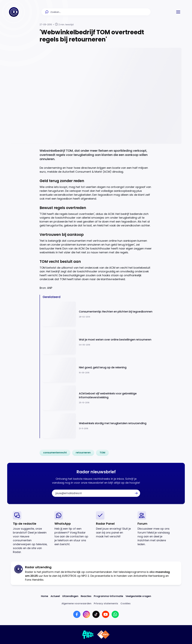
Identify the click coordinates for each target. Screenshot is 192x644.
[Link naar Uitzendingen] (70, 596)
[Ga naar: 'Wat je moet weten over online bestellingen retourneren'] (97, 342)
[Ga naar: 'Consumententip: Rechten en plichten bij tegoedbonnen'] (97, 314)
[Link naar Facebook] (77, 614)
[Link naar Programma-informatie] (108, 596)
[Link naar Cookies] (125, 603)
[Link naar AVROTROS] (88, 635)
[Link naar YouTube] (106, 614)
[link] (55, 453)
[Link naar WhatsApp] (115, 614)
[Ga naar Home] (14, 12)
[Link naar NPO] (103, 635)
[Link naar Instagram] (86, 614)
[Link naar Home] (45, 596)
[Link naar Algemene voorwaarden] (76, 603)
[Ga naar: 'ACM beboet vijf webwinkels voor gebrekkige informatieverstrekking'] (97, 398)
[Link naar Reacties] (86, 596)
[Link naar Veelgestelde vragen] (138, 596)
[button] (178, 12)
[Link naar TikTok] (96, 614)
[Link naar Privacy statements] (106, 603)
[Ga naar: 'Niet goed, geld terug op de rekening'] (97, 370)
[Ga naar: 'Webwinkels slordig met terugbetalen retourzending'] (97, 426)
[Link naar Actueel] (55, 596)
